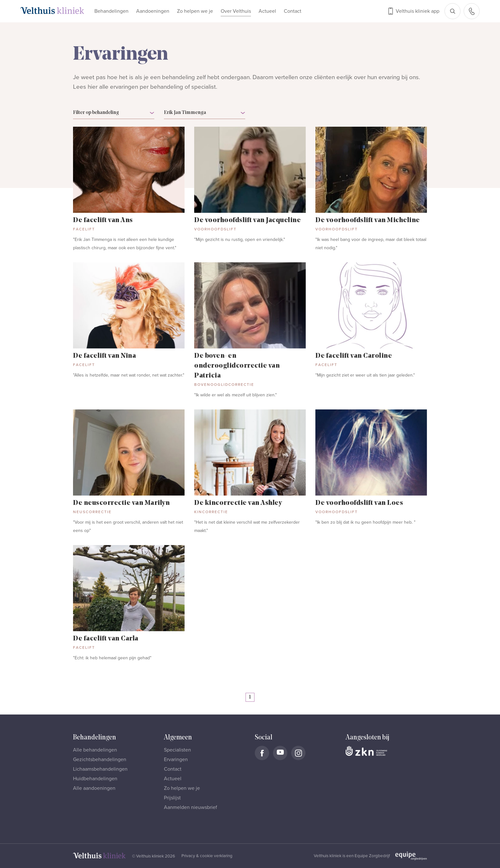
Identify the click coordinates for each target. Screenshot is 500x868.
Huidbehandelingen (95, 779)
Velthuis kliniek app (418, 11)
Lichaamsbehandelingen (100, 769)
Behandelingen (111, 11)
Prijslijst (172, 798)
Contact (293, 11)
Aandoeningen (153, 11)
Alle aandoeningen (94, 788)
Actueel (267, 11)
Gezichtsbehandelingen (100, 759)
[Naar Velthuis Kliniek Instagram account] (298, 753)
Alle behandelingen (95, 750)
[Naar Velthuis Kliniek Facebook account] (262, 753)
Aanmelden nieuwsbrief (191, 807)
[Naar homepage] (52, 11)
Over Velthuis (236, 11)
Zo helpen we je (195, 11)
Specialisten (177, 750)
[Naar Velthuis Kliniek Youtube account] (280, 753)
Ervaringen (176, 759)
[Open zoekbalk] (452, 11)
